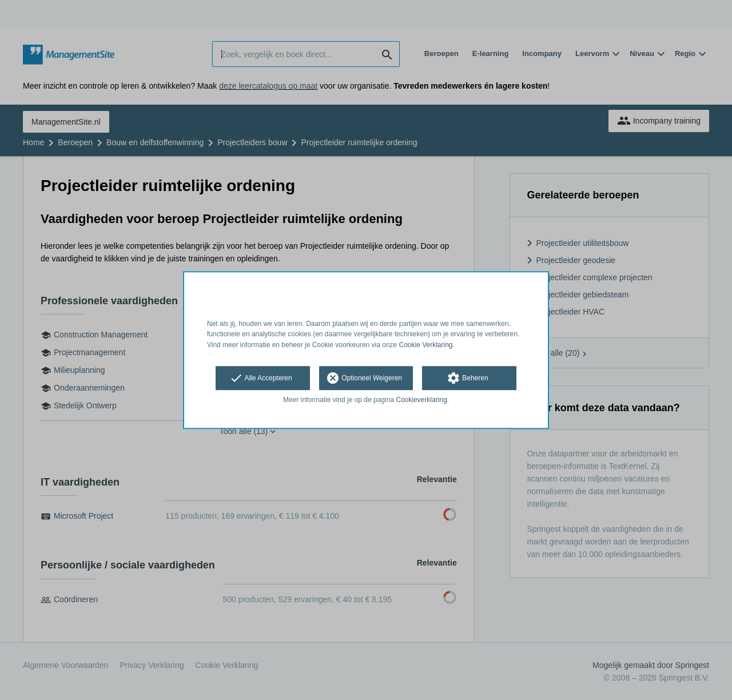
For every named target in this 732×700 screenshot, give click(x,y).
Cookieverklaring (421, 400)
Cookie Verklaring (426, 345)
